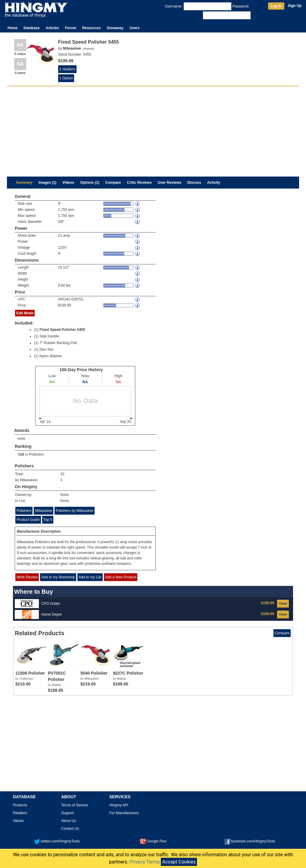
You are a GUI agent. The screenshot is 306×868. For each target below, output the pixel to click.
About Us (69, 821)
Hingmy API (119, 805)
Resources (91, 28)
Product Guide (28, 520)
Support (67, 813)
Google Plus (153, 841)
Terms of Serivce (75, 805)
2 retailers (67, 69)
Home (12, 28)
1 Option (66, 78)
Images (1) (47, 183)
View (283, 604)
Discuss (194, 183)
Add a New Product (121, 577)
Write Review (27, 577)
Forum (71, 28)
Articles (52, 28)
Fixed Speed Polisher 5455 (62, 330)
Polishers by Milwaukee (75, 511)
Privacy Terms (145, 862)
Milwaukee (44, 511)
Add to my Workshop (58, 577)
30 (62, 474)
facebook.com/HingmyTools (250, 841)
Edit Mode (25, 313)
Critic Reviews (139, 183)
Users (134, 28)
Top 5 (48, 520)
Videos (68, 183)
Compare (113, 183)
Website (89, 49)
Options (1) (90, 183)
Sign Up (295, 6)
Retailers (20, 813)
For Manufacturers (124, 813)
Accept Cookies (179, 862)
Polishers (36, 454)
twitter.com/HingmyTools (57, 841)
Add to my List (90, 577)
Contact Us (70, 829)
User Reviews (170, 183)
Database (31, 28)
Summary (24, 183)
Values (18, 821)
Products (20, 805)
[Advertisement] (153, 131)
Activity (214, 183)
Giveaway (115, 28)
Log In (276, 6)
